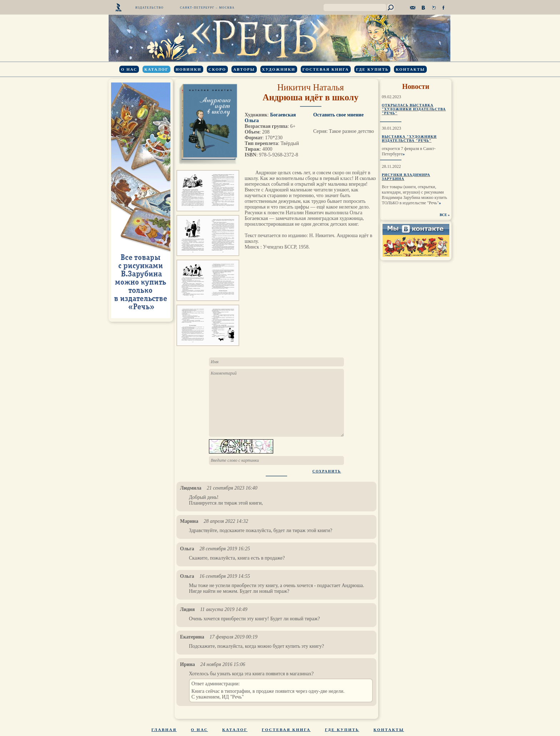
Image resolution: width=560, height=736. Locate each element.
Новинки (189, 69)
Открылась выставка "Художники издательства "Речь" (414, 109)
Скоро (217, 69)
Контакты (410, 69)
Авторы (244, 69)
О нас (129, 69)
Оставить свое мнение (338, 115)
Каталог (156, 69)
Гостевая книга (326, 69)
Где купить (372, 69)
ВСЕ (443, 215)
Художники (279, 69)
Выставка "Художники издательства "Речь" (409, 139)
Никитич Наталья (311, 87)
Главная (164, 730)
